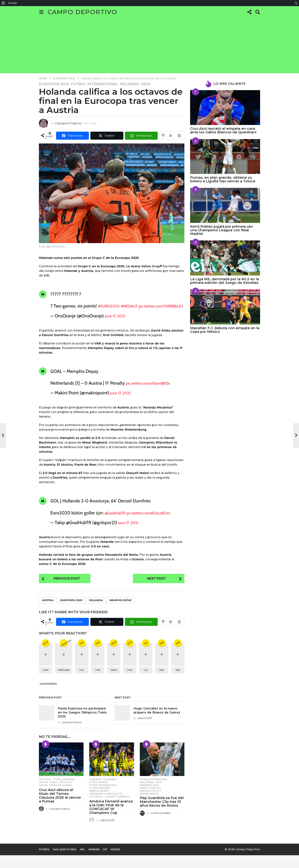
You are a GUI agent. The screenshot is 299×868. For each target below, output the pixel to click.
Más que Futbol (65, 862)
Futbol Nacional (64, 792)
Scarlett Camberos (118, 809)
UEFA (145, 84)
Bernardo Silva (149, 798)
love (130, 683)
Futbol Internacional (94, 84)
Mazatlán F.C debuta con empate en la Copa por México (225, 330)
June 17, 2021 (117, 322)
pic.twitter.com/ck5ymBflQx (153, 389)
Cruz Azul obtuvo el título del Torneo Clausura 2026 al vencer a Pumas (60, 808)
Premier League (149, 806)
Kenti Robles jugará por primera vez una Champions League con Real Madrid (221, 230)
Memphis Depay (121, 613)
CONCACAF (95, 792)
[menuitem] (3, 3)
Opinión (94, 862)
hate (46, 683)
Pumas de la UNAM (61, 798)
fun (98, 683)
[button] (41, 12)
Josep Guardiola (150, 801)
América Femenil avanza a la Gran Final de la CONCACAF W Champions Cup (111, 820)
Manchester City (150, 804)
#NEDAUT (136, 306)
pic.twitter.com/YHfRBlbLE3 (78, 312)
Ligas (159, 795)
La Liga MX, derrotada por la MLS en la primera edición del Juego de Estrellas (225, 281)
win (178, 683)
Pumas (54, 795)
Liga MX (43, 795)
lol (146, 683)
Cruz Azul (45, 792)
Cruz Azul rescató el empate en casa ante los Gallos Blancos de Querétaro (223, 130)
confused (64, 683)
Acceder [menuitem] (13, 3)
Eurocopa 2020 (54, 84)
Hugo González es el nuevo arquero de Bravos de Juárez (154, 725)
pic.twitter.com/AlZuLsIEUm (77, 525)
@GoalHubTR (117, 519)
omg (162, 683)
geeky (114, 683)
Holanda (129, 84)
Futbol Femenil (99, 795)
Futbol (44, 862)
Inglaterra (147, 795)
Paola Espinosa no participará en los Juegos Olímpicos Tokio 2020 (83, 725)
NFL (83, 862)
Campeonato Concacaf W (105, 806)
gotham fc (96, 809)
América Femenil (99, 804)
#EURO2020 (111, 306)
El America (110, 792)
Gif (105, 862)
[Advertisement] (149, 46)
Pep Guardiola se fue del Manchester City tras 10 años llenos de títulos (162, 814)
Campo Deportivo (82, 12)
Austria (48, 613)
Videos (115, 862)
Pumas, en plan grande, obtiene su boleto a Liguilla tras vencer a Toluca (223, 179)
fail (82, 683)
